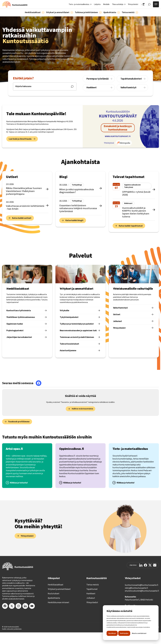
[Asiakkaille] (43, 12)
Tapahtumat (92, 589)
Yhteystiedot (92, 602)
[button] (35, 13)
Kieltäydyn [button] (124, 633)
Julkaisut (91, 598)
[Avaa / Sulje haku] (149, 4)
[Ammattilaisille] (72, 12)
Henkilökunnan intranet (58, 602)
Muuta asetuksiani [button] (139, 633)
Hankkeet (91, 594)
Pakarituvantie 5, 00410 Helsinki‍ (139, 600)
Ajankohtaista (54, 598)
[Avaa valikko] (156, 4)
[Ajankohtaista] (100, 12)
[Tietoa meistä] (137, 12)
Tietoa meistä (93, 585)
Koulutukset (54, 594)
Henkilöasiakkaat (56, 585)
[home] (15, 4)
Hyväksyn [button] (112, 633)
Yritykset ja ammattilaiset (59, 589)
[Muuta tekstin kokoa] (143, 4)
